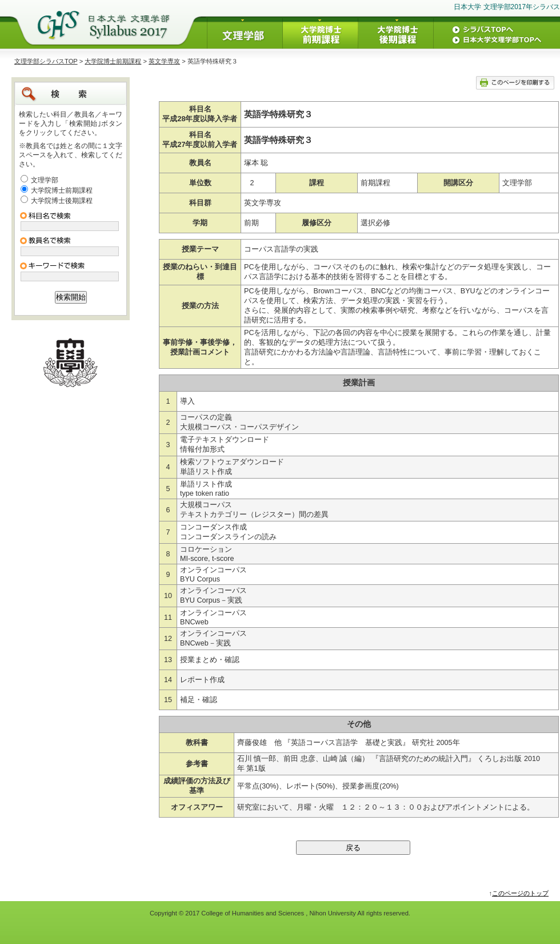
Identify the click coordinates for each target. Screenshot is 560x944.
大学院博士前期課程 (113, 61)
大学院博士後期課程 (62, 201)
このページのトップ (520, 893)
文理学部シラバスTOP (46, 61)
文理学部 (45, 180)
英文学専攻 (164, 61)
